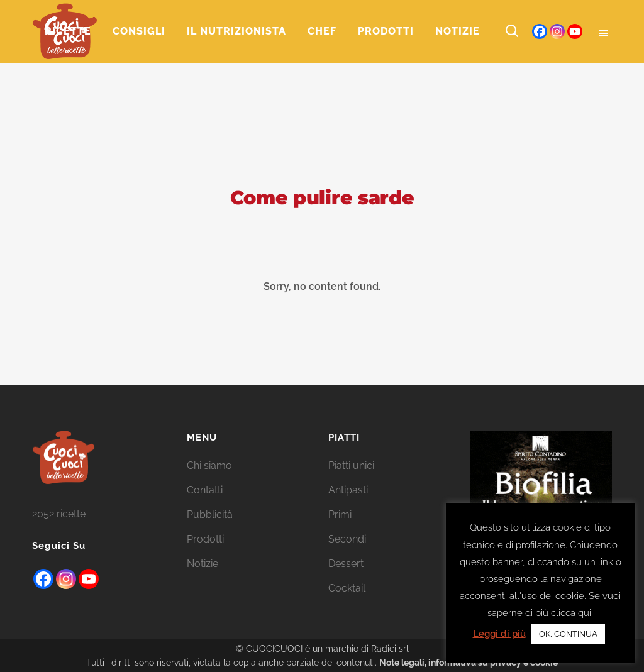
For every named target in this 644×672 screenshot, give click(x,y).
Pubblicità (210, 515)
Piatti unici (351, 465)
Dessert (346, 564)
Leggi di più (499, 634)
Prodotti (205, 539)
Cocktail (347, 588)
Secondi (347, 539)
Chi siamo (209, 465)
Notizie (203, 564)
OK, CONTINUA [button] (568, 634)
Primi (340, 515)
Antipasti (348, 490)
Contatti (205, 490)
